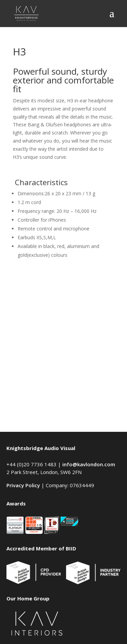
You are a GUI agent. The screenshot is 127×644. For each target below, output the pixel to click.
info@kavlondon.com (89, 464)
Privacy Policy (23, 485)
